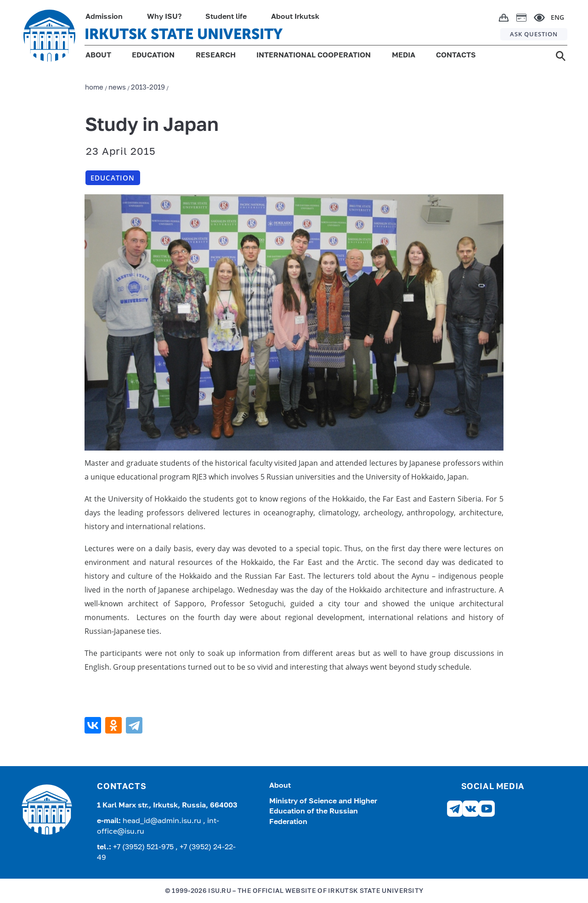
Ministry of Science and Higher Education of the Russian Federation (323, 812)
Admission (104, 17)
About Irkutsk (295, 17)
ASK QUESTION (534, 34)
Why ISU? (164, 17)
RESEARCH (216, 56)
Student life (226, 17)
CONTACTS (456, 56)
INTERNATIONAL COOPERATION (314, 56)
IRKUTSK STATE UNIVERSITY (184, 34)
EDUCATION (153, 56)
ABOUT (98, 56)
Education (113, 178)
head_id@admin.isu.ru (163, 821)
